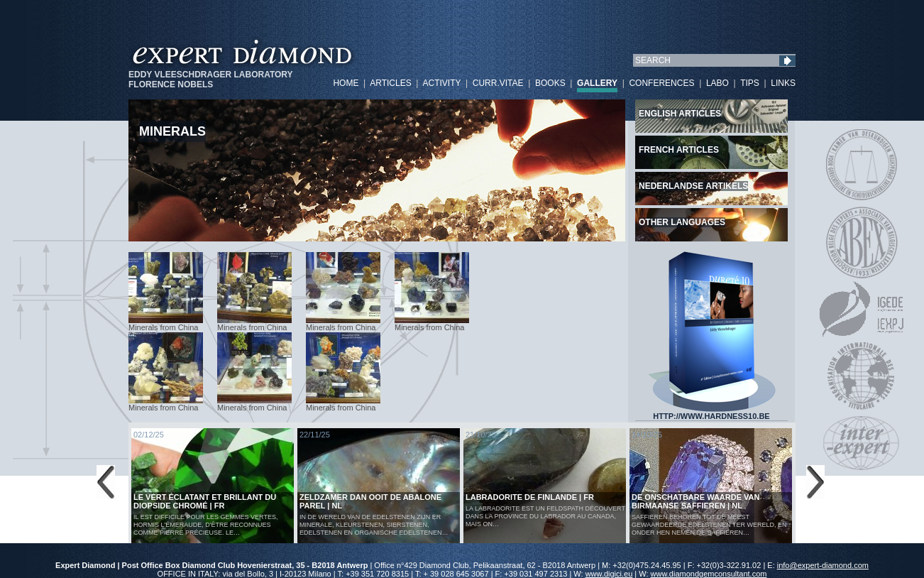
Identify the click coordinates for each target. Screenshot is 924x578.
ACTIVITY (441, 83)
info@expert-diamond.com (823, 565)
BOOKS (550, 83)
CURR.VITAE (498, 83)
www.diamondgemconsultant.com (709, 574)
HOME (346, 83)
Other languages (682, 222)
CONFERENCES (661, 83)
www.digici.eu (609, 574)
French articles (679, 150)
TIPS (750, 83)
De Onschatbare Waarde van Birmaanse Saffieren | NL (696, 501)
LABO (717, 83)
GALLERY (597, 83)
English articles (680, 114)
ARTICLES (390, 83)
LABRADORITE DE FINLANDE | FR (530, 497)
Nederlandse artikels (693, 186)
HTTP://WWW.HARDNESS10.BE (712, 413)
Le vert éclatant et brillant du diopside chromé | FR (205, 501)
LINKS (783, 83)
